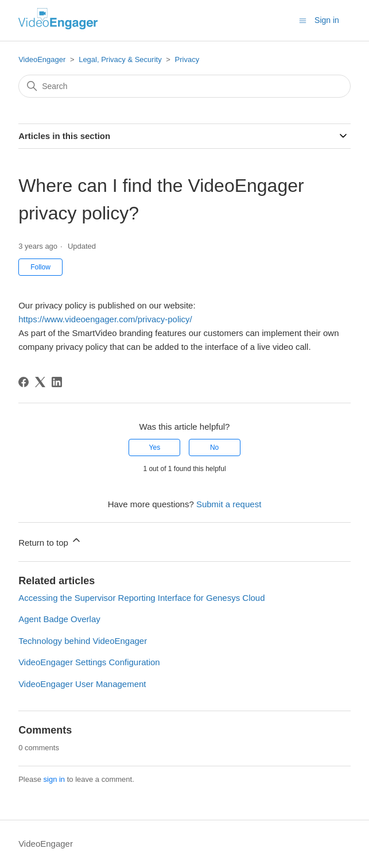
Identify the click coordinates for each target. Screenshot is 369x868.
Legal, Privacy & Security (120, 59)
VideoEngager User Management (82, 684)
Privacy (187, 59)
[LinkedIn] (57, 382)
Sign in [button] (327, 20)
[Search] (184, 86)
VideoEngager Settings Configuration (89, 662)
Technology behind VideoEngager (83, 641)
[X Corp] (40, 382)
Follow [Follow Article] (40, 267)
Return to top (50, 541)
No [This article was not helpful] (214, 447)
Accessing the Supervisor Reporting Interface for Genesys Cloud (141, 598)
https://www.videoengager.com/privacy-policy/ (105, 319)
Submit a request (229, 504)
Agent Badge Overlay (59, 619)
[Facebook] (24, 382)
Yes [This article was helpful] (155, 447)
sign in (55, 779)
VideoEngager (42, 59)
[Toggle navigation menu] (303, 20)
